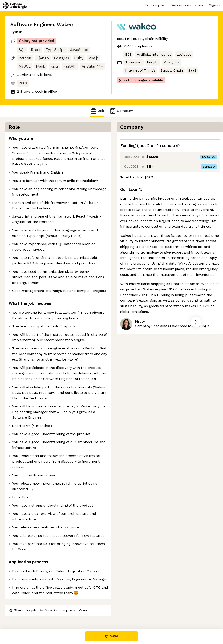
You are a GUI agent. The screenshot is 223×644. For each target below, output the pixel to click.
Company (121, 111)
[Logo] (15, 5)
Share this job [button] (22, 610)
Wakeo (65, 25)
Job (97, 111)
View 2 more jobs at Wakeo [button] (64, 610)
